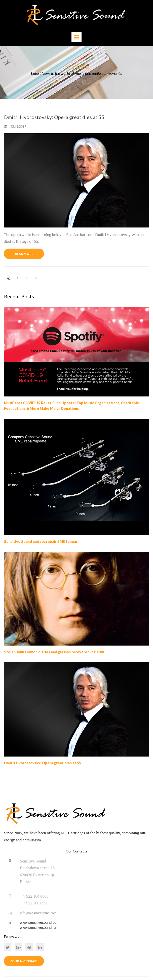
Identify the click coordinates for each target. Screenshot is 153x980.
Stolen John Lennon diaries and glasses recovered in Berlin (54, 652)
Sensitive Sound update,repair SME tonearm (42, 541)
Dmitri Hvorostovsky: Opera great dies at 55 (54, 117)
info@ (24, 913)
